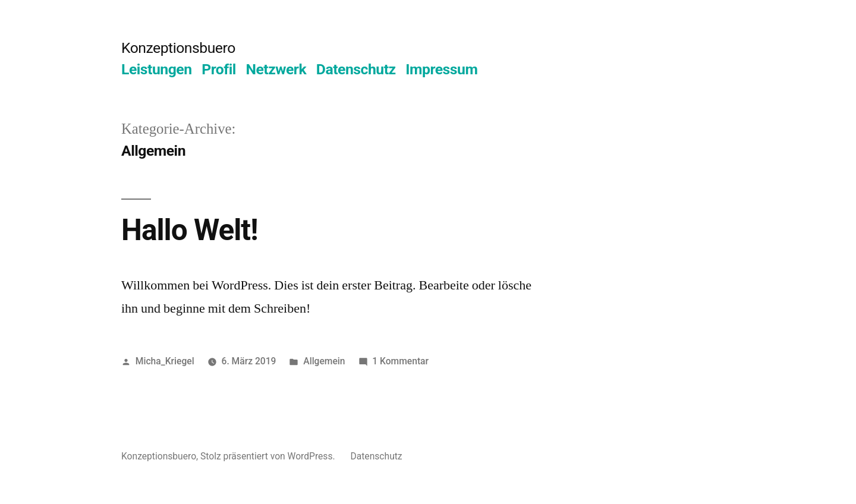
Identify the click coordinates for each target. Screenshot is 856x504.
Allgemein (324, 361)
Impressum (441, 69)
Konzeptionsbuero (178, 48)
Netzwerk (276, 69)
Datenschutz (356, 69)
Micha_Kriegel (165, 361)
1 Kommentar (400, 361)
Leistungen (157, 69)
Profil (219, 69)
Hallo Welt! (190, 230)
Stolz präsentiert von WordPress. (269, 456)
